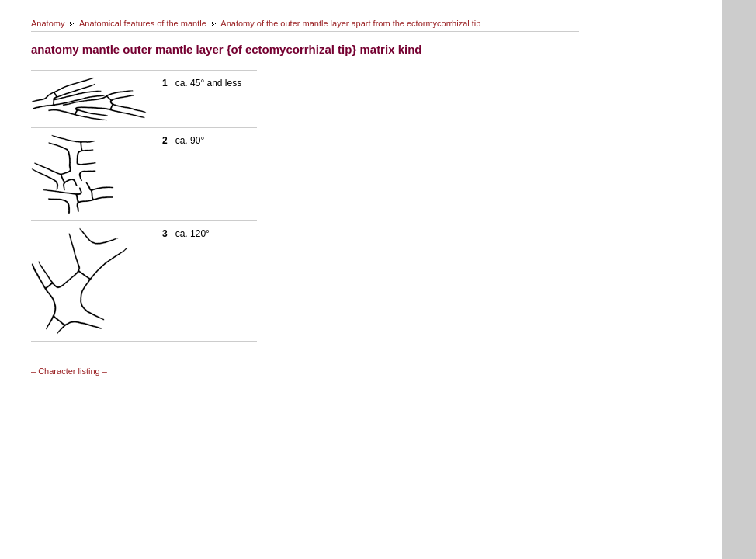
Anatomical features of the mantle (143, 23)
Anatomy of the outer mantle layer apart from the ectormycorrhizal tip (350, 23)
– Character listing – (69, 371)
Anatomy (48, 23)
